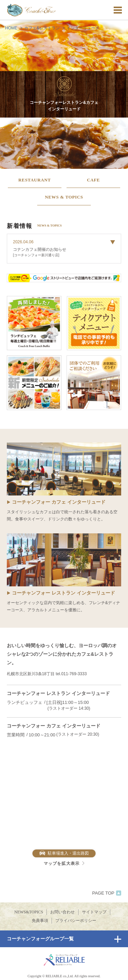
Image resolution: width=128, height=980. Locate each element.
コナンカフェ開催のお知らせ (40, 249)
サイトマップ (94, 912)
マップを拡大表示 (64, 863)
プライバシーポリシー (76, 921)
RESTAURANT (35, 180)
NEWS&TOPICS (29, 912)
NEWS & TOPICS (64, 197)
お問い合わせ (62, 912)
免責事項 (40, 921)
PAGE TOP (107, 893)
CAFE (94, 180)
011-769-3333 (74, 674)
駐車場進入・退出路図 (64, 853)
